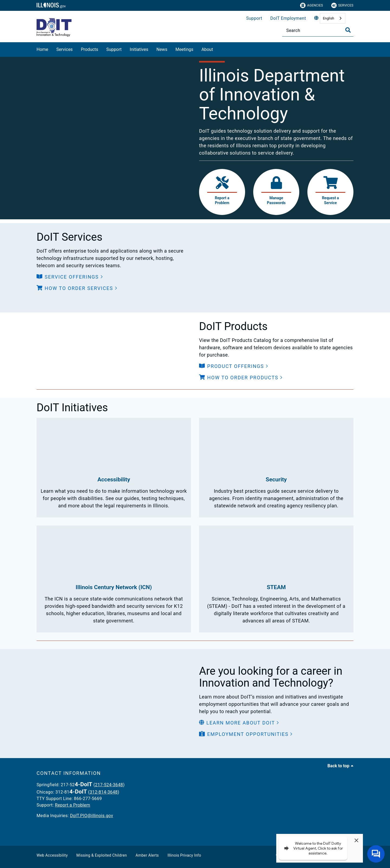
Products (89, 49)
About (207, 49)
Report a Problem (73, 805)
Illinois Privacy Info (184, 855)
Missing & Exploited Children (102, 855)
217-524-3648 (109, 785)
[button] (70, 277)
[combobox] (333, 18)
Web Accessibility (52, 855)
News (162, 49)
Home (42, 49)
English (329, 18)
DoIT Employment (288, 18)
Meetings (184, 49)
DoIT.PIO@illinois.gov (91, 816)
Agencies (312, 5)
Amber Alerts (147, 855)
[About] (217, 49)
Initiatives (139, 49)
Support (254, 18)
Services (342, 5)
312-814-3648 (104, 792)
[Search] (318, 30)
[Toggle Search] (348, 30)
